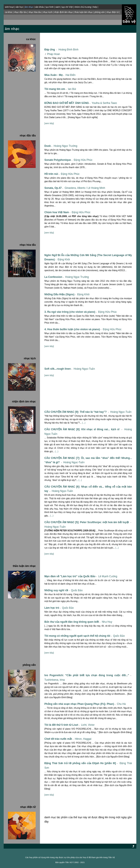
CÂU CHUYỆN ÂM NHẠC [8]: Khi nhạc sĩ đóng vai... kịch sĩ (84, 429)
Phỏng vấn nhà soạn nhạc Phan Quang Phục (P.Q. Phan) (80, 704)
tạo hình (50, 7)
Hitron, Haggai (83, 739)
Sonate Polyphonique (59, 160)
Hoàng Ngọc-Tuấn (84, 369)
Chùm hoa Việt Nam (58, 212)
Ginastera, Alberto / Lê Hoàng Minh (85, 188)
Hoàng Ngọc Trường (65, 146)
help (95, 7)
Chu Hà (121, 704)
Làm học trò (53, 608)
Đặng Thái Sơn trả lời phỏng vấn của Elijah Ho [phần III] (81, 763)
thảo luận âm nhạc (84, 12)
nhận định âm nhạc (63, 12)
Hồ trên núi (52, 174)
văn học (19, 7)
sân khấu (39, 7)
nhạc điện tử (113, 12)
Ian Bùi (72, 89)
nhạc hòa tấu (35, 12)
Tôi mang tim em (56, 89)
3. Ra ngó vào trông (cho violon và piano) (71, 312)
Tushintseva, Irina (54, 680)
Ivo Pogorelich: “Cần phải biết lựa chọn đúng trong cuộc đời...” (88, 675)
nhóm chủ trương (83, 7)
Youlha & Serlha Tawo (104, 103)
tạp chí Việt (67, 7)
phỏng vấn (100, 12)
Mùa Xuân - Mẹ (54, 75)
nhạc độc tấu (20, 12)
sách (58, 7)
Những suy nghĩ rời (57, 590)
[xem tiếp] (49, 123)
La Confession (54, 277)
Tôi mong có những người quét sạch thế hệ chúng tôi (78, 636)
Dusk (49, 146)
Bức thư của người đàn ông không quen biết (73, 622)
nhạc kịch (48, 12)
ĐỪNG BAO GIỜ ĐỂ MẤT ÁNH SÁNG (68, 103)
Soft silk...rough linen (59, 369)
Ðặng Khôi (64, 260)
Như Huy (107, 622)
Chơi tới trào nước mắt (59, 739)
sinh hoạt (9, 7)
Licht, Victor (88, 725)
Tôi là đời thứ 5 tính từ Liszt (62, 725)
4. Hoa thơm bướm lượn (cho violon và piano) (73, 329)
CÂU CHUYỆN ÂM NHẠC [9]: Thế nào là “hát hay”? (77, 412)
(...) (84, 423)
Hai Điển (70, 75)
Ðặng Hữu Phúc (83, 160)
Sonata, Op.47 (54, 188)
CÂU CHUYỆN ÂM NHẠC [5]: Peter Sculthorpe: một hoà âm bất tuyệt (88, 522)
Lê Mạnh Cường (108, 576)
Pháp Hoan (54, 54)
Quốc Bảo (77, 590)
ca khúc (8, 12)
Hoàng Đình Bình (68, 50)
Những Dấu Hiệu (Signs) (60, 294)
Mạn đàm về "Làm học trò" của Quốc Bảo (71, 576)
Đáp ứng (51, 50)
